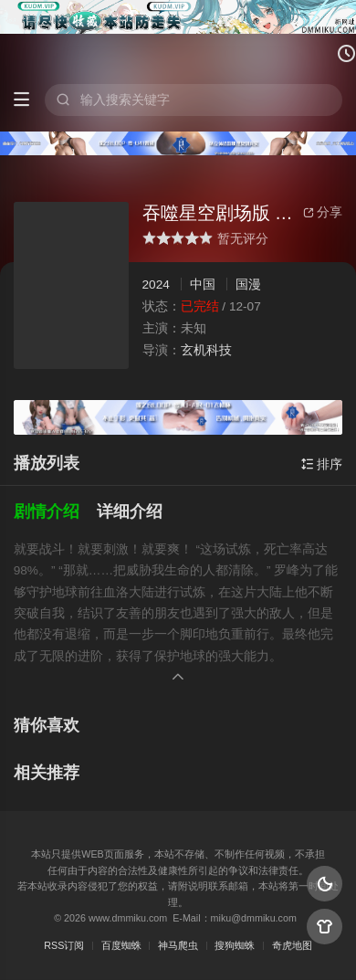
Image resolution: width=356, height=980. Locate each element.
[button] (56, 512)
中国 (203, 285)
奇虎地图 (292, 945)
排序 (322, 464)
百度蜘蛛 (121, 945)
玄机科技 (206, 350)
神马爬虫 (178, 945)
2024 (156, 285)
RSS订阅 (64, 945)
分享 (323, 212)
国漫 (248, 285)
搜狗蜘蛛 (235, 945)
